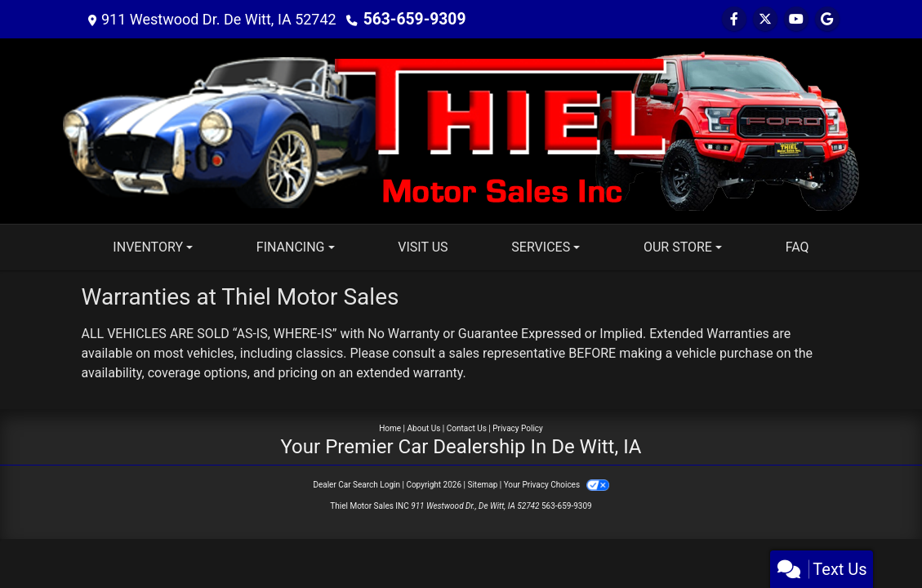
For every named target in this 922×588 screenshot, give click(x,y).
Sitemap (482, 485)
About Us (424, 428)
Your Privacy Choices (557, 485)
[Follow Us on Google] (827, 19)
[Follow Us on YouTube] (796, 19)
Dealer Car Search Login (356, 485)
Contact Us (467, 428)
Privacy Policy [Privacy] (518, 428)
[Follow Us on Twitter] (765, 19)
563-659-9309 (411, 19)
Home (390, 428)
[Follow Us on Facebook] (734, 19)
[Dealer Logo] (461, 130)
